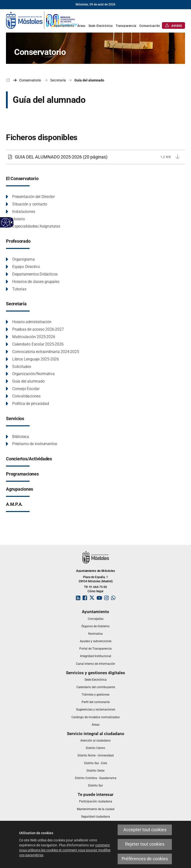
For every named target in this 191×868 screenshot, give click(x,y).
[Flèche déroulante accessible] (11, 222)
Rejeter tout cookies (145, 844)
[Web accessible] (6, 222)
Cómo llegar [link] (95, 591)
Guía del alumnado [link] (89, 80)
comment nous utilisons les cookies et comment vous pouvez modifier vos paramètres (65, 850)
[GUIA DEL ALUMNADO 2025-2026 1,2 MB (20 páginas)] (95, 157)
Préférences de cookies (145, 859)
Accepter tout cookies (145, 830)
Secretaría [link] (58, 80)
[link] (42, 20)
